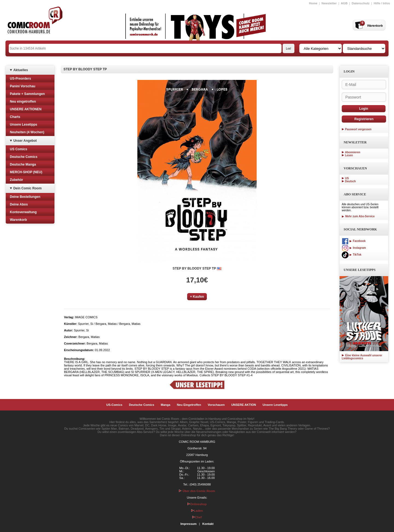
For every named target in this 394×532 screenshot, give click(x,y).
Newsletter (329, 3)
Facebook (354, 241)
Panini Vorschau (23, 86)
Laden (197, 511)
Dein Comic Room (27, 188)
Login (364, 109)
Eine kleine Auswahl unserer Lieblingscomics (362, 357)
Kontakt (208, 524)
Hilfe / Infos (382, 3)
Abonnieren (353, 152)
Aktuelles (21, 70)
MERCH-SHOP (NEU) (26, 172)
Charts (15, 117)
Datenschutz (360, 3)
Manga (166, 405)
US (347, 178)
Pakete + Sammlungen (27, 94)
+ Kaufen (197, 297)
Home (313, 3)
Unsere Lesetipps (24, 125)
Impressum (189, 524)
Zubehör (16, 180)
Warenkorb (18, 220)
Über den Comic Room (197, 491)
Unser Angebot (25, 141)
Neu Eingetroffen (189, 405)
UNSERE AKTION (244, 405)
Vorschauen (216, 405)
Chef (197, 517)
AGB (344, 3)
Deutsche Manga (23, 164)
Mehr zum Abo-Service (358, 216)
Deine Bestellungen (25, 197)
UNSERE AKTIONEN (26, 109)
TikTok (352, 255)
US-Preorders (20, 79)
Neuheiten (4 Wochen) (27, 132)
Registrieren (364, 119)
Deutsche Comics (24, 157)
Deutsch (350, 181)
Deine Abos (19, 204)
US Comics (18, 149)
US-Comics (115, 405)
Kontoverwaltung (23, 212)
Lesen (349, 155)
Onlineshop (197, 504)
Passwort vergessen (358, 129)
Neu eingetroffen (23, 102)
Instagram (354, 248)
